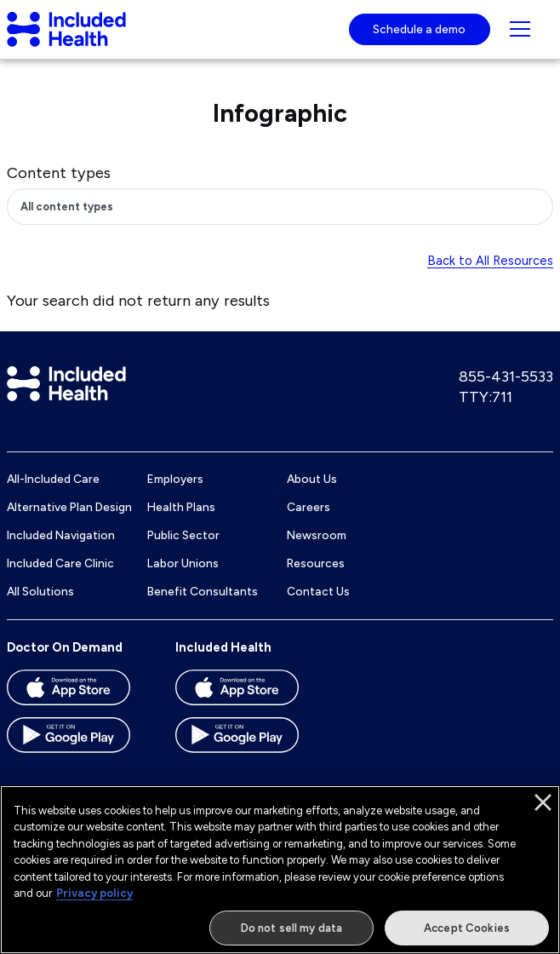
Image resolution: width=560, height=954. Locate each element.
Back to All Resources (490, 261)
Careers (309, 507)
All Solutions (40, 591)
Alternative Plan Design (69, 507)
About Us (312, 479)
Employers (175, 479)
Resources (316, 563)
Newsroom (317, 535)
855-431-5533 (506, 376)
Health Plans (181, 507)
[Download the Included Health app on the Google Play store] (252, 741)
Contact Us (318, 591)
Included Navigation (61, 535)
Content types (59, 173)
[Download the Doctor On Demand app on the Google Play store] (83, 741)
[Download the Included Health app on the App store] (252, 693)
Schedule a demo (419, 29)
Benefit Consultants (203, 591)
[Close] (543, 808)
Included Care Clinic (60, 563)
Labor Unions (183, 563)
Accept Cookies (467, 934)
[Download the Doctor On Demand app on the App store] (83, 693)
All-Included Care (53, 479)
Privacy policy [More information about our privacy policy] (94, 900)
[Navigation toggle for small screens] (520, 29)
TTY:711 (486, 397)
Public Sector (183, 535)
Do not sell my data (291, 934)
